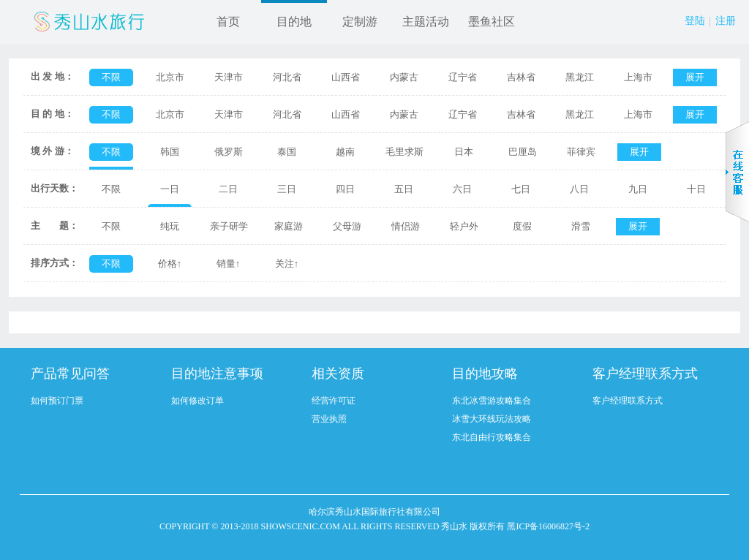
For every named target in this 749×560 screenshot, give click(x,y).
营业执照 (329, 419)
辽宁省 (463, 77)
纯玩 (170, 226)
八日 (579, 189)
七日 (521, 189)
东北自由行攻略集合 (492, 437)
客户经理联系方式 (628, 401)
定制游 (360, 22)
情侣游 (406, 226)
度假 (522, 226)
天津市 (229, 77)
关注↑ (287, 264)
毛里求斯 (404, 152)
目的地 (294, 22)
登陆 (695, 21)
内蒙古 (404, 77)
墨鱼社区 (492, 22)
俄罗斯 (229, 152)
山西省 (346, 77)
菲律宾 (581, 152)
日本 (464, 152)
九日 (638, 189)
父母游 (347, 226)
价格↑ (170, 264)
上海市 (638, 77)
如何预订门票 (57, 401)
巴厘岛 (523, 152)
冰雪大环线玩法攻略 (492, 419)
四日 (345, 189)
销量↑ (229, 264)
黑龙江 (580, 77)
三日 (287, 189)
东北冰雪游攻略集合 (492, 401)
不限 (111, 77)
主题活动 (426, 22)
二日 (228, 189)
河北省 (287, 77)
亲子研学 (229, 226)
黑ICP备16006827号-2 (548, 526)
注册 (726, 21)
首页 (228, 22)
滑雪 (581, 226)
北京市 (170, 77)
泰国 (287, 152)
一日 (170, 189)
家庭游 (289, 226)
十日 (696, 189)
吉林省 (521, 77)
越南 (345, 152)
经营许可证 (334, 401)
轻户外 (464, 226)
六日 (462, 189)
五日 (404, 189)
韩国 (170, 152)
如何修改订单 (197, 401)
